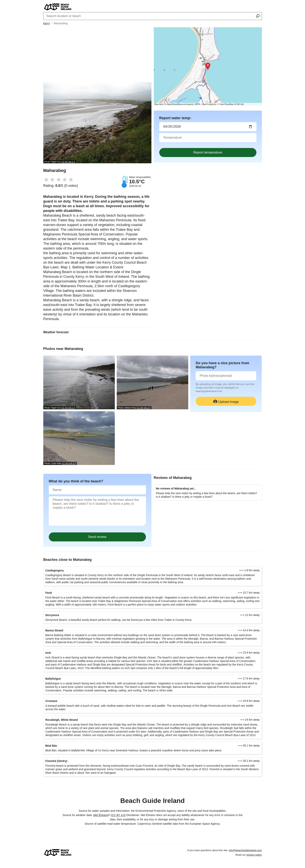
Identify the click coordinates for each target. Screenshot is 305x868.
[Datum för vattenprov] (208, 127)
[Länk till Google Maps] (208, 67)
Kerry (47, 23)
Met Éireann (101, 815)
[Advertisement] (97, 55)
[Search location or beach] (258, 16)
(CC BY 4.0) (118, 815)
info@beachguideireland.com (245, 850)
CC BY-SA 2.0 (68, 162)
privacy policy (254, 855)
